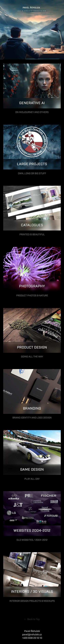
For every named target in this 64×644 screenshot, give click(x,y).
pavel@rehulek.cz (32, 635)
